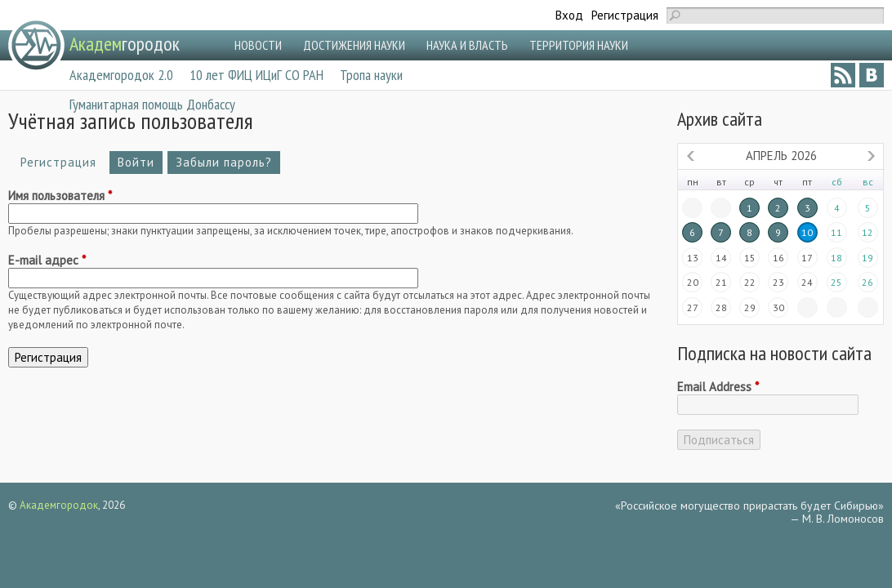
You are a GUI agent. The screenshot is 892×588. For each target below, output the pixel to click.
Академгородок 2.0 (121, 75)
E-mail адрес (47, 261)
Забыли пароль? (224, 162)
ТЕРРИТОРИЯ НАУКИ (579, 45)
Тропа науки (371, 75)
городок (125, 44)
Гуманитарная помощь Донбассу (152, 104)
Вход (569, 15)
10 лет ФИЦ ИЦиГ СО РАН (256, 75)
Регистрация (625, 15)
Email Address (718, 387)
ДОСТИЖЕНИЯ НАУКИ (354, 45)
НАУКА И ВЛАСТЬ (467, 45)
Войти (136, 162)
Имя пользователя (60, 196)
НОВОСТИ (258, 45)
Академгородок (59, 505)
